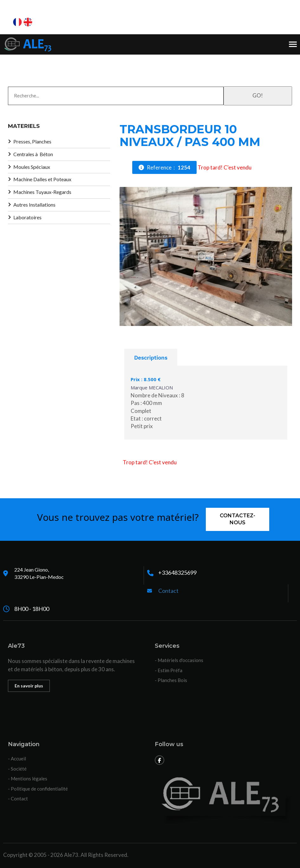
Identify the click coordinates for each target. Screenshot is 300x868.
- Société (17, 769)
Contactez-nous (238, 519)
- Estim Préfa (169, 670)
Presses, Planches (32, 141)
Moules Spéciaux (32, 167)
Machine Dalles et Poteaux (42, 179)
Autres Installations (34, 205)
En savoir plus (29, 686)
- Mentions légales (28, 779)
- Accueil (17, 759)
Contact (168, 591)
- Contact (18, 798)
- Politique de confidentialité (38, 789)
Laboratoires (27, 217)
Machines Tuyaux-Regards (42, 192)
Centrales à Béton (33, 154)
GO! (258, 95)
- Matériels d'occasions (179, 660)
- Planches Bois (171, 680)
